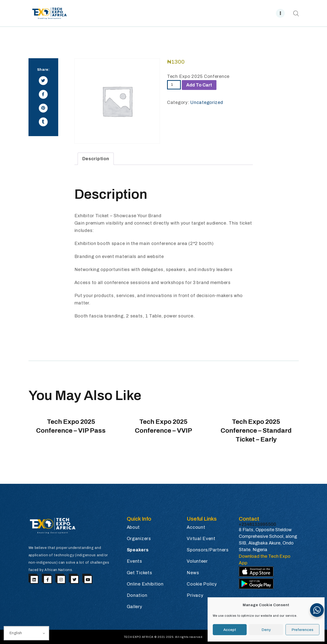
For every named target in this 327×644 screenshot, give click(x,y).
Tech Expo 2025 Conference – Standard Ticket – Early (256, 430)
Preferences (302, 630)
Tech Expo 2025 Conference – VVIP (163, 426)
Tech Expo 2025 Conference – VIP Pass (71, 426)
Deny (266, 630)
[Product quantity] (174, 85)
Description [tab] (96, 159)
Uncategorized (206, 102)
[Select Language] (26, 633)
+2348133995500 (257, 524)
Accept (230, 630)
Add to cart (199, 85)
